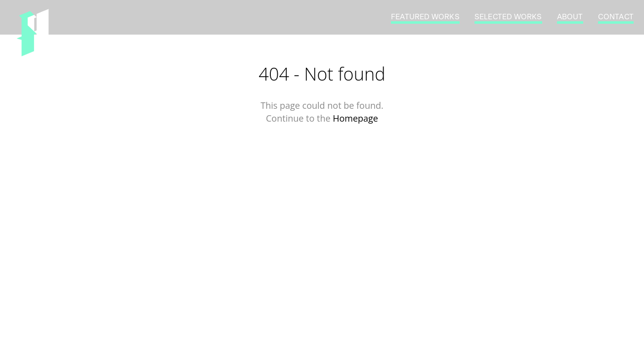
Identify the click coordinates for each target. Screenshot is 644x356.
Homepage (355, 118)
